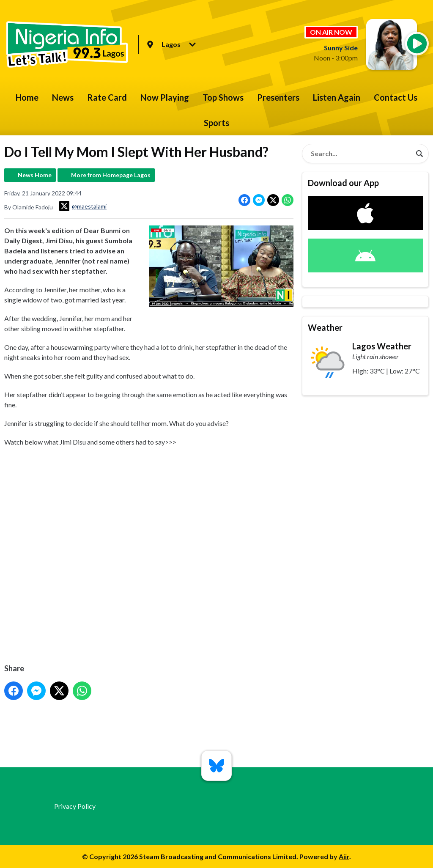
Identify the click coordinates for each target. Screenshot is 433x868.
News (63, 97)
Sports (216, 123)
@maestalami (83, 206)
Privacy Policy (75, 806)
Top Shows (223, 97)
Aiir (344, 856)
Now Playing (165, 97)
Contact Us (396, 97)
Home (27, 97)
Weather (325, 327)
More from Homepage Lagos (111, 175)
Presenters (278, 97)
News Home (35, 175)
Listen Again (337, 97)
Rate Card (107, 97)
